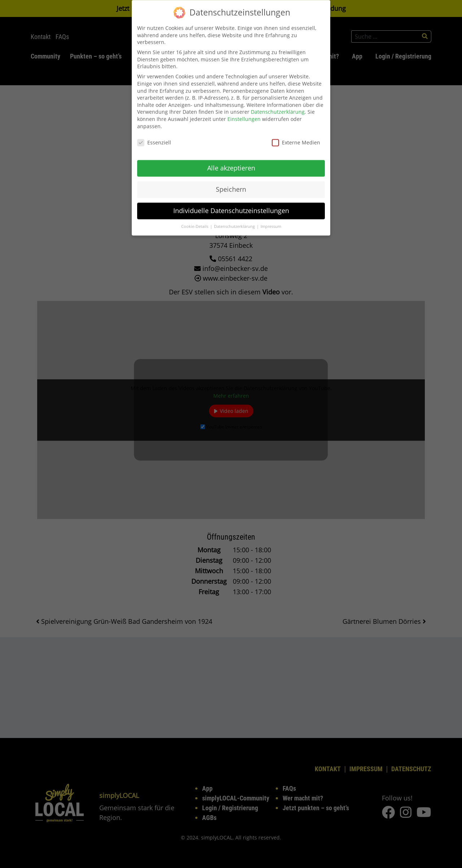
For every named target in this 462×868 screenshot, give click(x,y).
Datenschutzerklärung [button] (235, 221)
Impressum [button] (271, 221)
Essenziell (154, 137)
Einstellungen (244, 113)
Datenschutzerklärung (278, 106)
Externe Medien (296, 137)
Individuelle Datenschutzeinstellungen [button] (231, 205)
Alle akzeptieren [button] (231, 162)
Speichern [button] (231, 183)
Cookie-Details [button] (195, 221)
